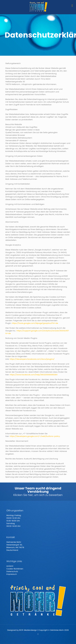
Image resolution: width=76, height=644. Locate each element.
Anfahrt (10, 566)
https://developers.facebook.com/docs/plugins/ (32, 359)
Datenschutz (12, 571)
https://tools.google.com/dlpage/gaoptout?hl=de (35, 323)
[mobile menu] (72, 6)
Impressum (12, 574)
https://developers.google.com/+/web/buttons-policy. (35, 436)
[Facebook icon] (38, 634)
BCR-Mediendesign (28, 630)
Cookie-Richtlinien (15, 569)
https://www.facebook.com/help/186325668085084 (34, 375)
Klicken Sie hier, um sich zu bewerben (38, 495)
